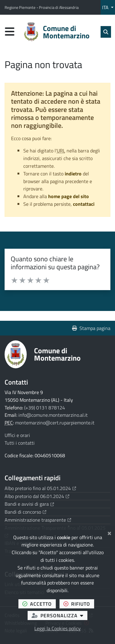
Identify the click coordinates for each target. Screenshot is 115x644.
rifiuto (79, 604)
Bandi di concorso (25, 512)
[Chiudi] (109, 532)
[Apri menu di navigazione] (10, 31)
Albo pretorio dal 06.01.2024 (37, 496)
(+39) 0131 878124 (45, 408)
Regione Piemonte (21, 7)
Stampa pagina (91, 328)
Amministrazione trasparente (38, 520)
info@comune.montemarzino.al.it (53, 415)
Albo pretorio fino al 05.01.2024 (40, 488)
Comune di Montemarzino (57, 354)
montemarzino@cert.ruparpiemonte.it (55, 423)
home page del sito (69, 196)
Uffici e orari (17, 435)
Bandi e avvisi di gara (29, 504)
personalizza (59, 615)
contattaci (84, 204)
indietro (73, 174)
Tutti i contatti (20, 443)
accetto (39, 604)
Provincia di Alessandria (59, 7)
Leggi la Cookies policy (57, 628)
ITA (106, 7)
